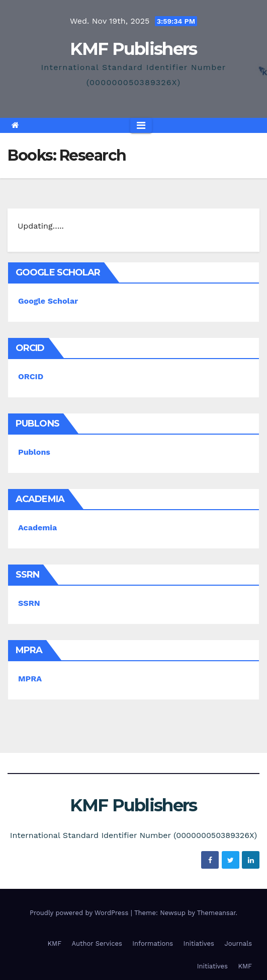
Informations (153, 943)
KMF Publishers (133, 49)
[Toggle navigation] (141, 125)
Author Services (97, 943)
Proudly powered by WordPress (80, 913)
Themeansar (216, 913)
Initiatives (199, 943)
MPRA (30, 679)
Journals (238, 943)
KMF (55, 943)
